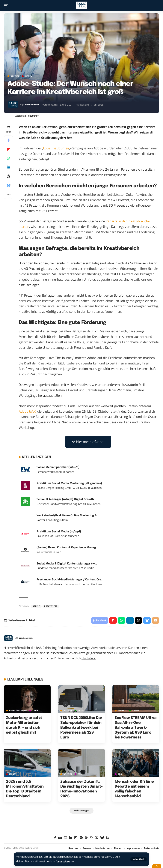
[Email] (155, 621)
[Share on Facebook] (8, 140)
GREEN (81, 711)
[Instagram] (65, 839)
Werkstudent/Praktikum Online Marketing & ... (68, 515)
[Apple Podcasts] (86, 839)
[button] (139, 859)
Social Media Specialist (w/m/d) (58, 467)
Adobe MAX (27, 412)
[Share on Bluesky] (8, 185)
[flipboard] (76, 839)
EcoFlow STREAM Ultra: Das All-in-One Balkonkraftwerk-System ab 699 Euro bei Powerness (136, 729)
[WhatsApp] (91, 839)
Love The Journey (56, 148)
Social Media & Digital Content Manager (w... (67, 564)
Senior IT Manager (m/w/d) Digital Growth (65, 499)
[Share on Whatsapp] (8, 158)
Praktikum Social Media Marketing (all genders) (69, 483)
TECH (35, 711)
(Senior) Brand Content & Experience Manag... (67, 547)
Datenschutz (64, 862)
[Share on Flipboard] (8, 149)
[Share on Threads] (8, 176)
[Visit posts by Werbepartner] (13, 105)
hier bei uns (90, 659)
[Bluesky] (102, 839)
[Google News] (60, 839)
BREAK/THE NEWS (18, 711)
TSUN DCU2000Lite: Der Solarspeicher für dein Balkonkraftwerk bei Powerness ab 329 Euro (81, 729)
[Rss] (108, 839)
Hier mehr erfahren (88, 442)
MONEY (29, 76)
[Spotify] (81, 839)
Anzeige (15, 76)
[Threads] (96, 839)
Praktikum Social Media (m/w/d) (59, 531)
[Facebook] (55, 839)
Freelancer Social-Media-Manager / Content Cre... (70, 579)
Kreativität (51, 606)
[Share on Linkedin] (8, 167)
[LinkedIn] (71, 839)
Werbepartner (33, 105)
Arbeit (36, 606)
